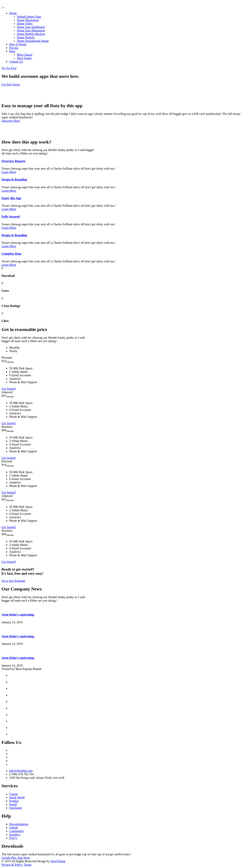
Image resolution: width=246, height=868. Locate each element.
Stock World (17, 797)
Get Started (8, 389)
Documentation (19, 824)
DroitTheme (58, 861)
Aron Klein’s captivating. (18, 615)
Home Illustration (28, 20)
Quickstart (16, 808)
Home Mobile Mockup (31, 34)
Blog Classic (25, 55)
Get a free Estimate (13, 581)
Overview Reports (13, 161)
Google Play (9, 858)
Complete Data (11, 254)
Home (13, 13)
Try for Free (9, 68)
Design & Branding (14, 179)
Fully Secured (11, 217)
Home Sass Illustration (31, 30)
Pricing (14, 48)
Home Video (25, 24)
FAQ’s (13, 838)
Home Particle (26, 37)
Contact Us (16, 62)
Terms (28, 865)
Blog (12, 51)
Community (17, 831)
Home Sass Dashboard (31, 27)
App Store (24, 858)
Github (13, 828)
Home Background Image (33, 41)
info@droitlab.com (21, 771)
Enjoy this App (11, 198)
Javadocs (15, 834)
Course (14, 794)
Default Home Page (29, 17)
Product (14, 801)
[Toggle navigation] (3, 8)
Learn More (9, 172)
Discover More (11, 121)
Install (13, 804)
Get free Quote (11, 84)
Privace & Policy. (12, 865)
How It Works (18, 44)
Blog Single (24, 58)
